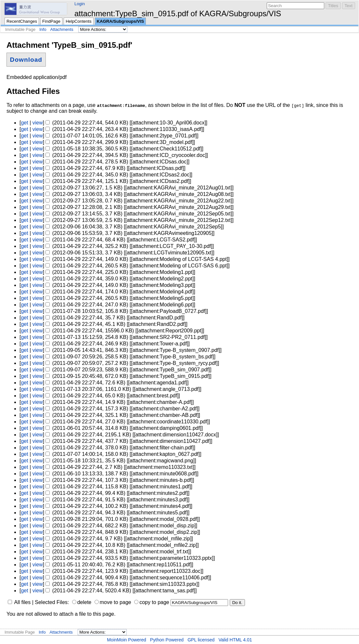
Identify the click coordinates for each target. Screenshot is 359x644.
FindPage (51, 21)
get (24, 123)
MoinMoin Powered (127, 640)
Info (43, 29)
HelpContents (78, 21)
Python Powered (167, 640)
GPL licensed (201, 640)
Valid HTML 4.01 (235, 640)
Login (80, 4)
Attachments (62, 29)
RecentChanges (22, 21)
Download (26, 60)
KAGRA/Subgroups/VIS (121, 21)
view (38, 123)
